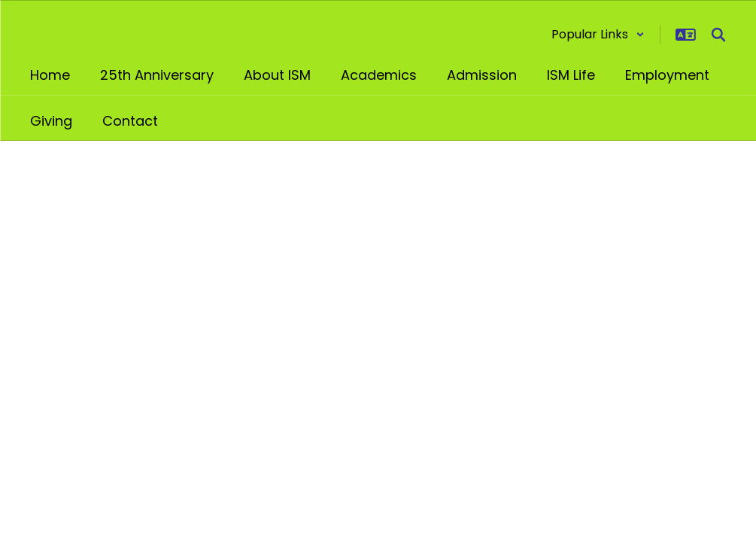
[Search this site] (718, 35)
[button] (598, 34)
